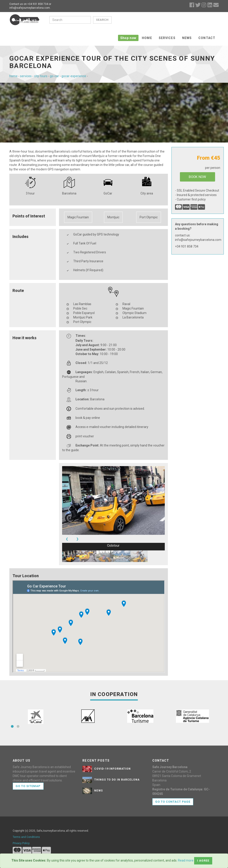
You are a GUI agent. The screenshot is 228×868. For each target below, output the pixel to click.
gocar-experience (74, 60)
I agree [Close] (203, 861)
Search (102, 20)
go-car (54, 60)
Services (167, 20)
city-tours (41, 60)
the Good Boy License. (202, 851)
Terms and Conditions (26, 821)
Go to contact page (173, 786)
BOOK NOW (197, 161)
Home (147, 20)
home (13, 60)
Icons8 (133, 851)
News (187, 20)
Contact (207, 20)
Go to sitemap (28, 770)
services (26, 60)
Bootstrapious (100, 845)
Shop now (128, 20)
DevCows (138, 845)
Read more (186, 860)
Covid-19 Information (112, 753)
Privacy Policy (21, 827)
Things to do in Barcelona (117, 764)
